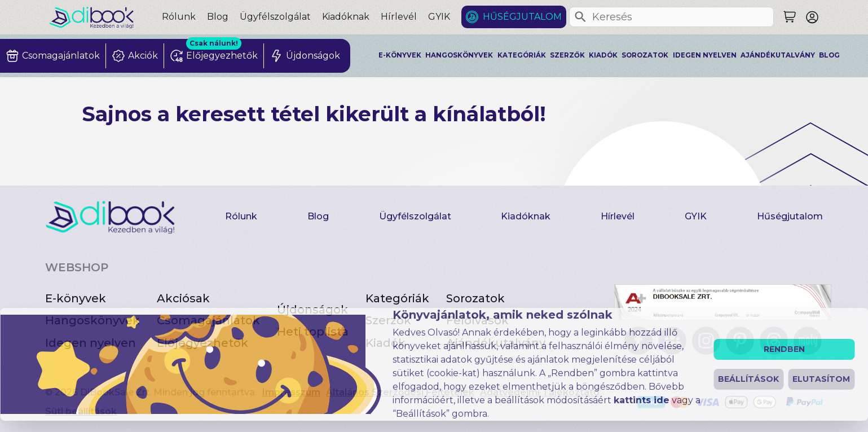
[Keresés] (580, 17)
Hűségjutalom (522, 17)
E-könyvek (400, 55)
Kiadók (603, 55)
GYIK (439, 17)
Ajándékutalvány (778, 55)
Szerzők (567, 55)
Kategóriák (522, 55)
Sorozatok (645, 55)
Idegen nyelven (705, 55)
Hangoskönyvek (459, 55)
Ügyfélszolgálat (275, 17)
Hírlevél (399, 17)
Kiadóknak (346, 17)
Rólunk (179, 17)
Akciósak (183, 298)
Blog (218, 17)
